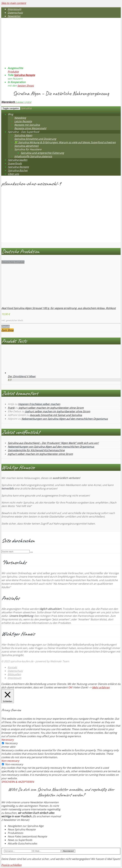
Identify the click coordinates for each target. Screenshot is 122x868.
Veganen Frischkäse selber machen (39, 404)
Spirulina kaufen (18, 160)
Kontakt (12, 667)
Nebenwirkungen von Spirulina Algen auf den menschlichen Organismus (65, 419)
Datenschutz (15, 13)
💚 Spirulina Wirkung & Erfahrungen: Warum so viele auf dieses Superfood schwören (65, 142)
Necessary (11, 743)
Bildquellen (14, 674)
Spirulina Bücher (18, 170)
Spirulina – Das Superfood (24, 132)
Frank (11, 408)
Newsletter (14, 16)
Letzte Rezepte (23, 121)
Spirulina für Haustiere (28, 149)
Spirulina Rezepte (24, 75)
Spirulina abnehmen (26, 146)
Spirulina (26, 108)
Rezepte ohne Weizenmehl (30, 128)
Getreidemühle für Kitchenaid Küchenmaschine (36, 450)
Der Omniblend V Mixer (22, 376)
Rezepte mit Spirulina (27, 125)
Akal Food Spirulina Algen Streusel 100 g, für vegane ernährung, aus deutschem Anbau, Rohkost (59, 308)
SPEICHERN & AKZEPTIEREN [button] (18, 782)
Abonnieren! (68, 851)
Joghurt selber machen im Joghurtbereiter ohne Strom (51, 408)
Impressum (14, 9)
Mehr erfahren (101, 687)
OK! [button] (70, 687)
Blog (11, 114)
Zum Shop (8, 330)
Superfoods (15, 163)
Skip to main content (14, 3)
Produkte (13, 72)
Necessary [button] (7, 740)
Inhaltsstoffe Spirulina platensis (33, 156)
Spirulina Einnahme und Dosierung (35, 139)
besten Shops (26, 86)
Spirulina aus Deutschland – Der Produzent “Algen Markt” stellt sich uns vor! (53, 443)
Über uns (14, 174)
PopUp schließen (11, 865)
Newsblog (20, 118)
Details (6, 327)
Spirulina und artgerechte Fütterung (42, 153)
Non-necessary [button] (10, 761)
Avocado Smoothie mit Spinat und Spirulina (56, 415)
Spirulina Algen (23, 135)
